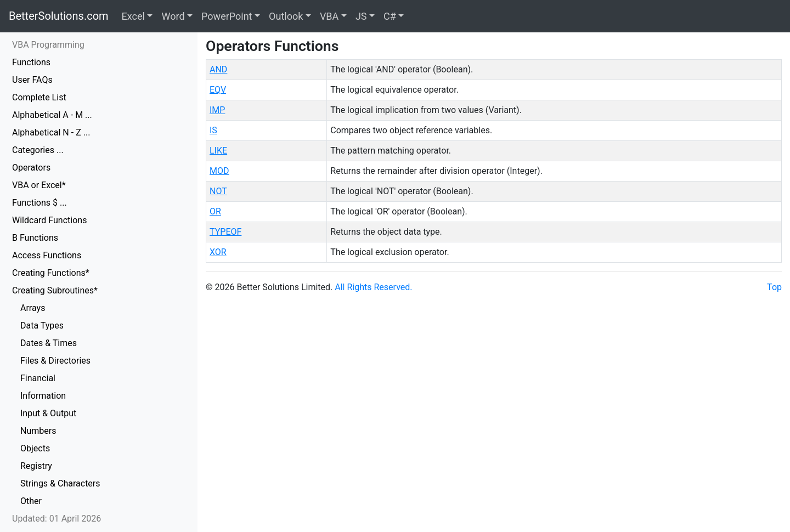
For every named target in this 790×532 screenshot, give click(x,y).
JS (361, 16)
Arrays (33, 308)
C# (390, 16)
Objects (35, 448)
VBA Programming (48, 45)
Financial (38, 378)
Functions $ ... (39, 203)
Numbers (38, 431)
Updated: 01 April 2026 (57, 519)
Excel (133, 16)
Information (43, 396)
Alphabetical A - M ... (52, 115)
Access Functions (47, 255)
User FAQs (32, 80)
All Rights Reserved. (373, 287)
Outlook (286, 16)
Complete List (39, 97)
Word (173, 16)
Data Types (42, 326)
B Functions (35, 238)
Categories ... (38, 150)
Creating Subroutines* (55, 290)
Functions (31, 62)
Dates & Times (49, 343)
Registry (36, 466)
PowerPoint (227, 16)
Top (774, 287)
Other (31, 501)
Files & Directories (55, 361)
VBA (329, 16)
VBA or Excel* (39, 185)
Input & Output (48, 413)
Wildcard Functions (49, 220)
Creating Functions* (51, 273)
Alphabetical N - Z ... (51, 132)
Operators (31, 168)
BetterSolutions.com (59, 16)
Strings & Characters (60, 483)
